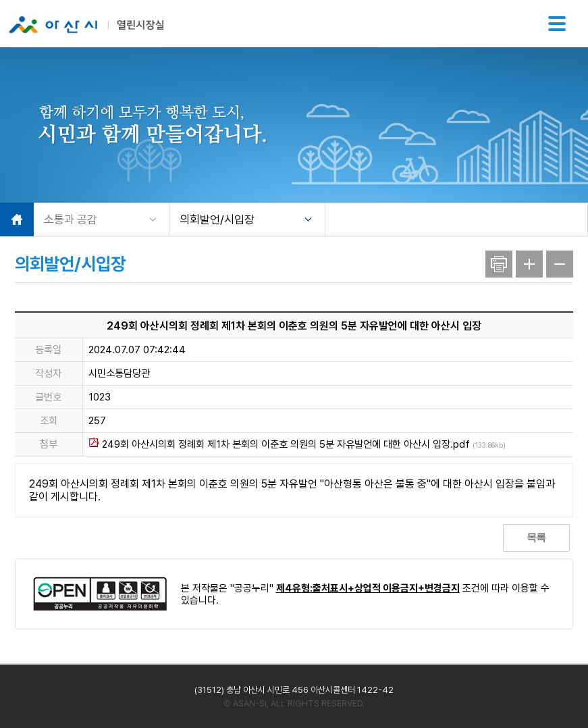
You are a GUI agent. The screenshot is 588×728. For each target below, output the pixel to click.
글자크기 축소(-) (560, 264)
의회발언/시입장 (217, 219)
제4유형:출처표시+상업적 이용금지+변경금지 (368, 588)
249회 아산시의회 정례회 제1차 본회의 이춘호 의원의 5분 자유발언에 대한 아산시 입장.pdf (297, 444)
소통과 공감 (71, 219)
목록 (536, 538)
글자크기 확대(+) (529, 264)
